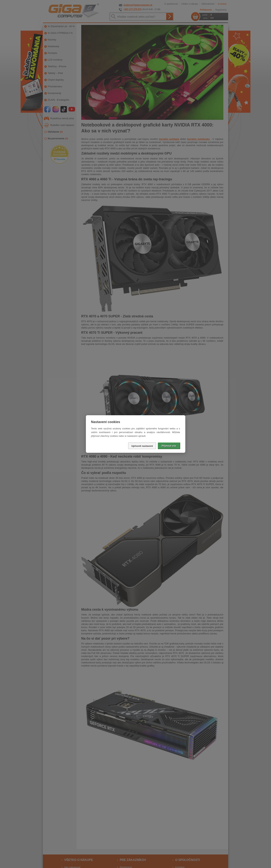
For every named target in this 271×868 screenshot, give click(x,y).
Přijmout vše (169, 446)
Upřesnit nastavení (142, 446)
